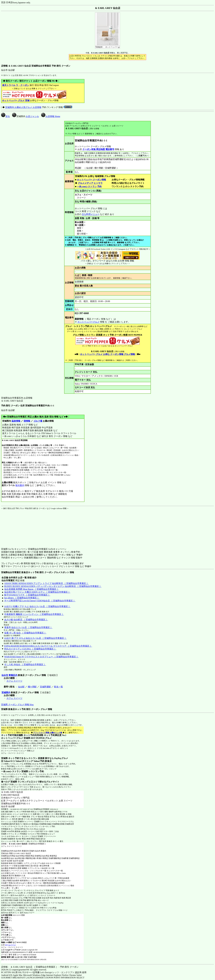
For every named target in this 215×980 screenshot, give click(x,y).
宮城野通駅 (45, 687)
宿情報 (27, 421)
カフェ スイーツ (14, 681)
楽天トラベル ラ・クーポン (16, 85)
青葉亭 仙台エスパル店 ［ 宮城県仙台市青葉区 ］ (28, 627)
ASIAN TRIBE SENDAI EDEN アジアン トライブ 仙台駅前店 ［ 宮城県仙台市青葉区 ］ (46, 583)
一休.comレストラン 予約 (89, 186)
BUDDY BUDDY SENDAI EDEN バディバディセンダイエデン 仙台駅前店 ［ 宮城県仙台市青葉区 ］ (53, 586)
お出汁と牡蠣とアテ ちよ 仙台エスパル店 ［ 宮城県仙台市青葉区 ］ (37, 606)
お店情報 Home (51, 116)
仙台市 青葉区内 (9, 675)
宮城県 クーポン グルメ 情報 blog (17, 705)
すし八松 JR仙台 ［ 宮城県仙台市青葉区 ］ (25, 664)
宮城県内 (6, 692)
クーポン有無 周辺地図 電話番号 (98, 149)
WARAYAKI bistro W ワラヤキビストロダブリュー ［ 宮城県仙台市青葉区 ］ (41, 657)
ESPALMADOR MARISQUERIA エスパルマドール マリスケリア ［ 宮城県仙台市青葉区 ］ (48, 646)
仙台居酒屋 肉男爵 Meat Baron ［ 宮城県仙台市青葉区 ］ (32, 589)
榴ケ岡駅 (32, 687)
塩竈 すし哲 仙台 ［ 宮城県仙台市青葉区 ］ (25, 633)
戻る (5, 116)
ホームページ (10, 945)
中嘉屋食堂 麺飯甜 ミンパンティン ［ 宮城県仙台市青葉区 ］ (34, 614)
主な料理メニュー (91, 214)
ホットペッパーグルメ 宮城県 (16, 738)
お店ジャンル (32, 116)
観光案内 (20, 485)
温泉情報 (16, 421)
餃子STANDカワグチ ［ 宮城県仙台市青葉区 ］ (27, 595)
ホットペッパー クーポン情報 (91, 180)
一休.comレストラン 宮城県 (15, 771)
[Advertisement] (18, 527)
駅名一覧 (59, 687)
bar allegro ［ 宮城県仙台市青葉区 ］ (22, 598)
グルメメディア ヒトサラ (90, 183)
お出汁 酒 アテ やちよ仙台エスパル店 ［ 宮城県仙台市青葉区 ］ (36, 638)
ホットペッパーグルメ (88, 322)
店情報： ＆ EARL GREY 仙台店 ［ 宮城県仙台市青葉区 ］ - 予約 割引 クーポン (40, 967)
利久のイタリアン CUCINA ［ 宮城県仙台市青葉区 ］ (30, 649)
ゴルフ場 (38, 421)
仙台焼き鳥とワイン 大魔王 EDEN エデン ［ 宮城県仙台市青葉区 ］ (37, 592)
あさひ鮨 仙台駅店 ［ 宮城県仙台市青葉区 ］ (26, 620)
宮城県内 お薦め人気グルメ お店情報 (23, 107)
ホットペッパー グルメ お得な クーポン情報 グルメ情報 (107, 354)
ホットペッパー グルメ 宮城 (16, 100)
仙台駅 (21, 687)
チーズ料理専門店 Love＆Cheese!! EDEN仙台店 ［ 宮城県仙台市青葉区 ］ (40, 601)
